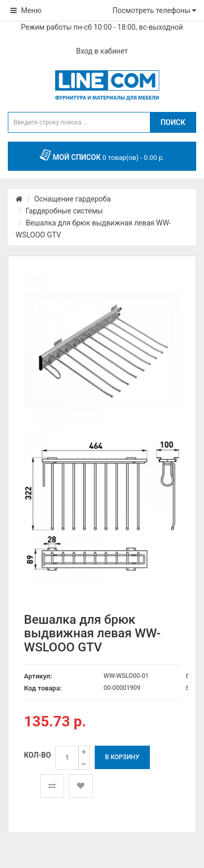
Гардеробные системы (64, 211)
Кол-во (37, 755)
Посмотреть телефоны (154, 10)
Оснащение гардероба (73, 199)
